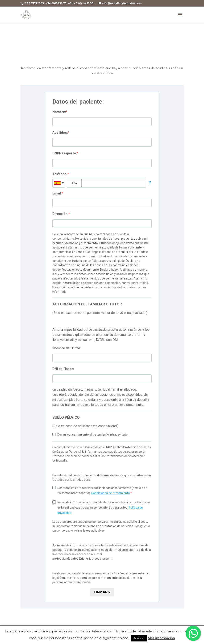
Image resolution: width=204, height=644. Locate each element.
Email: (57, 193)
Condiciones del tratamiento (111, 493)
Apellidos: (60, 133)
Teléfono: (60, 174)
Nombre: (59, 112)
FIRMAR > (102, 592)
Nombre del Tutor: (67, 348)
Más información (161, 638)
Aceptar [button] (139, 638)
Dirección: (60, 214)
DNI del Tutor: (63, 369)
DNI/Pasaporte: (65, 153)
